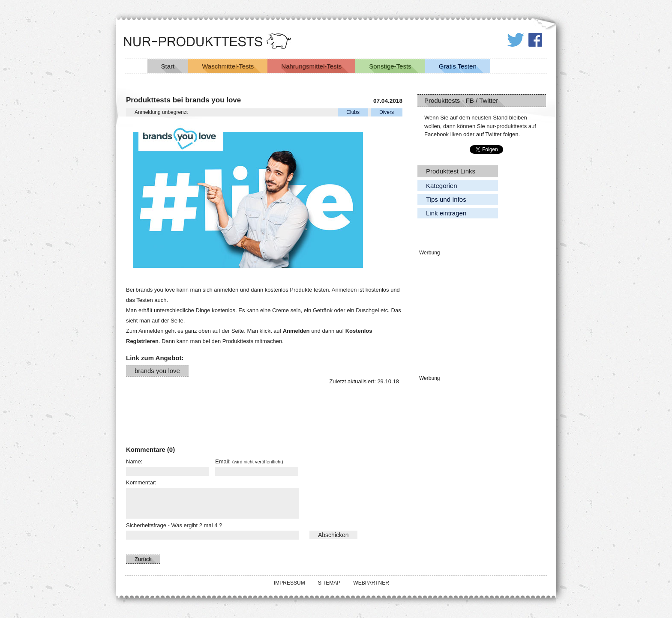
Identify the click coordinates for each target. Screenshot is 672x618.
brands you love (157, 371)
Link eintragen (446, 213)
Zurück (143, 559)
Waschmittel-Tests (228, 66)
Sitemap (329, 583)
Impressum (289, 583)
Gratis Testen (458, 66)
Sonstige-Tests (390, 66)
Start (168, 66)
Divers (387, 112)
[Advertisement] (169, 409)
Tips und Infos (446, 199)
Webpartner (371, 583)
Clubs (353, 112)
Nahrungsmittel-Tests (311, 66)
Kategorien (442, 186)
